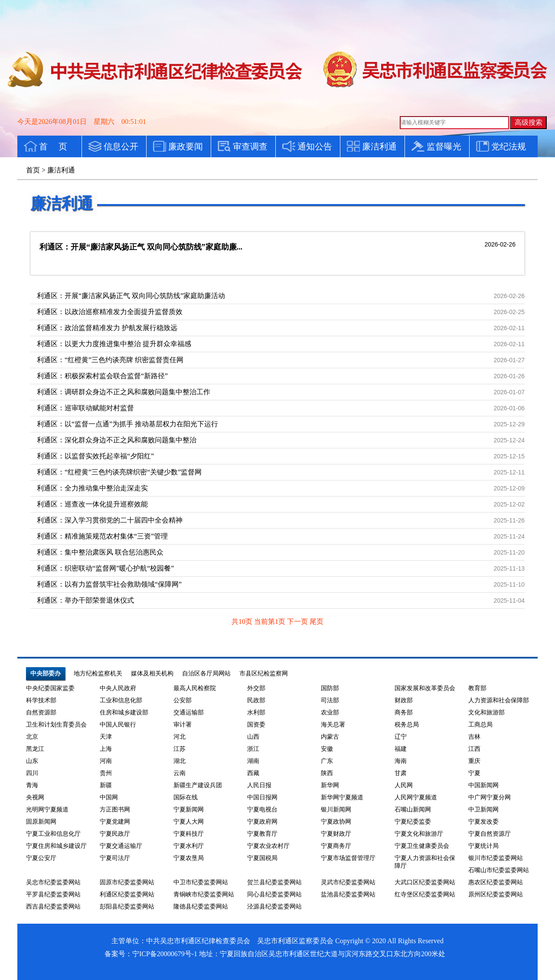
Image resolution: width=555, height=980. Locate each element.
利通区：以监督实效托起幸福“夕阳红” (95, 456)
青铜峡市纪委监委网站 (204, 894)
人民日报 (259, 785)
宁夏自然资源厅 (490, 834)
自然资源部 (41, 712)
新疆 (106, 785)
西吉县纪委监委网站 (53, 907)
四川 (32, 773)
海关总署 (333, 725)
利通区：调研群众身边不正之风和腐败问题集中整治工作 (124, 392)
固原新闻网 (41, 822)
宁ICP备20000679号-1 (165, 954)
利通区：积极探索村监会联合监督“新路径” (102, 376)
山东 (32, 761)
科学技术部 (41, 700)
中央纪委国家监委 (50, 688)
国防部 (330, 688)
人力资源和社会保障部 (499, 700)
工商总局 (480, 725)
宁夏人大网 (189, 822)
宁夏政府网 (262, 822)
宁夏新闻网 (189, 810)
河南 (106, 761)
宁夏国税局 (262, 858)
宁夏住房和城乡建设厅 (56, 846)
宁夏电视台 (262, 810)
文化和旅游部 (486, 712)
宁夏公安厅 (41, 858)
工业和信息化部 (121, 700)
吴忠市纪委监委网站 (53, 882)
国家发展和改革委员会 (425, 688)
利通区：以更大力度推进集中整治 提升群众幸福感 (114, 344)
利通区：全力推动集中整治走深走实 (92, 488)
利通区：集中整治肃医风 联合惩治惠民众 (100, 552)
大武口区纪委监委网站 (425, 882)
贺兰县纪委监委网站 (274, 882)
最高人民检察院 (195, 688)
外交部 (256, 688)
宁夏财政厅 (336, 834)
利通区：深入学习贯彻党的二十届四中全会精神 (110, 520)
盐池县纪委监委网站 (348, 894)
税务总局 (407, 725)
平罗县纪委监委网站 (53, 894)
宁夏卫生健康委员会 (422, 846)
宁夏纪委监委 (413, 822)
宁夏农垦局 (189, 858)
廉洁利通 (62, 204)
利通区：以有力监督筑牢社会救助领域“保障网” (109, 584)
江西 (474, 749)
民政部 (256, 700)
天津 (106, 737)
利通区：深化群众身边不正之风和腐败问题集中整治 (117, 440)
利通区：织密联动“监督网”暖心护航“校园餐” (105, 568)
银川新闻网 (336, 810)
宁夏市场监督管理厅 (348, 858)
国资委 (256, 725)
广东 (327, 761)
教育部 (477, 688)
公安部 (183, 700)
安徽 (327, 749)
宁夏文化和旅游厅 (419, 834)
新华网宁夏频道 (342, 797)
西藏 (253, 773)
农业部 (330, 712)
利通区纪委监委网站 (127, 894)
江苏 (180, 749)
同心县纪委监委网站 (274, 894)
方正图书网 (115, 810)
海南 (401, 761)
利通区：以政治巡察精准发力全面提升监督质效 (110, 312)
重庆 (474, 761)
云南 (180, 773)
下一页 (298, 621)
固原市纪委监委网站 (127, 882)
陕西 (327, 773)
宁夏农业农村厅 (268, 846)
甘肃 (401, 773)
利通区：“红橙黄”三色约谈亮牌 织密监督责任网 (110, 360)
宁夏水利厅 (189, 846)
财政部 (404, 700)
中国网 (109, 797)
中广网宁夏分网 (490, 797)
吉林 (474, 737)
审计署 (183, 725)
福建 (401, 749)
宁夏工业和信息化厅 (53, 834)
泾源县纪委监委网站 (274, 907)
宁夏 (474, 773)
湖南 (253, 761)
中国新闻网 (483, 785)
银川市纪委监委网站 (496, 858)
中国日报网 (262, 797)
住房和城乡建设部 (124, 712)
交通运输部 (189, 712)
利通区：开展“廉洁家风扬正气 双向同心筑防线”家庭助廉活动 (131, 296)
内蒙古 (330, 737)
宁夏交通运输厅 (121, 846)
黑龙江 (35, 749)
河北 (180, 737)
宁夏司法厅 (115, 858)
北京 (32, 737)
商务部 (404, 712)
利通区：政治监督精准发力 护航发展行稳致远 (107, 328)
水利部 (256, 712)
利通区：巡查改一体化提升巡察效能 (92, 504)
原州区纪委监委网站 (496, 894)
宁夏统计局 (483, 846)
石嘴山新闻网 (413, 810)
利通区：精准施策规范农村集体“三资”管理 (102, 536)
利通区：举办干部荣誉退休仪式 (85, 600)
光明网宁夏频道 (47, 810)
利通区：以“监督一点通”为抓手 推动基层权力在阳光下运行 (127, 424)
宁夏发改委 (483, 822)
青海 (32, 785)
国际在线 (186, 797)
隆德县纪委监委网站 (201, 907)
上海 (106, 749)
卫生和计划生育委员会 (56, 725)
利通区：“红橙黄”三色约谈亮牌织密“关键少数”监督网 (119, 472)
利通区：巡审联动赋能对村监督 (85, 408)
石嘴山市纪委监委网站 (499, 870)
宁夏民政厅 (115, 834)
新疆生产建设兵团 (198, 785)
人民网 (404, 785)
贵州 (106, 773)
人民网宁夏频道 (416, 797)
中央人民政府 (118, 688)
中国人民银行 (118, 725)
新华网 (330, 785)
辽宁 (401, 737)
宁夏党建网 (115, 822)
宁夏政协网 (336, 822)
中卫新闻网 (483, 810)
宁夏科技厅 (189, 834)
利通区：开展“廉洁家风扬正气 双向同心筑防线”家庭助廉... (141, 247)
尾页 (317, 621)
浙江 (253, 749)
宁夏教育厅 (262, 834)
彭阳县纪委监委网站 (127, 907)
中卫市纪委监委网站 (201, 882)
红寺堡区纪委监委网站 (425, 894)
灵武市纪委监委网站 (348, 882)
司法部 (330, 700)
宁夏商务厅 (336, 846)
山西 (253, 737)
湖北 (180, 761)
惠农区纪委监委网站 (496, 882)
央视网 (35, 797)
